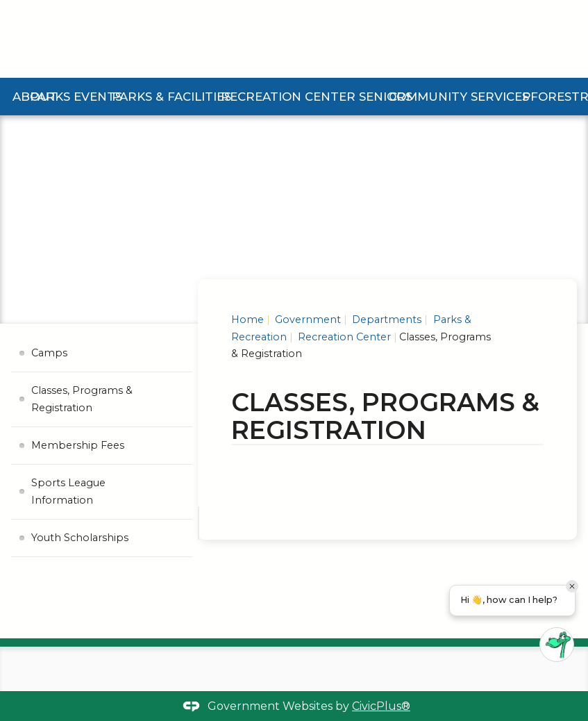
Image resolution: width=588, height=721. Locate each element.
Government (306, 320)
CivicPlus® (381, 706)
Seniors (385, 97)
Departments (385, 320)
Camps (49, 353)
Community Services (461, 97)
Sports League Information (68, 491)
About (35, 97)
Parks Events (78, 97)
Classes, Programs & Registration (82, 399)
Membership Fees (78, 445)
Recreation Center (290, 97)
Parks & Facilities (175, 97)
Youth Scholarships (80, 538)
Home (247, 320)
